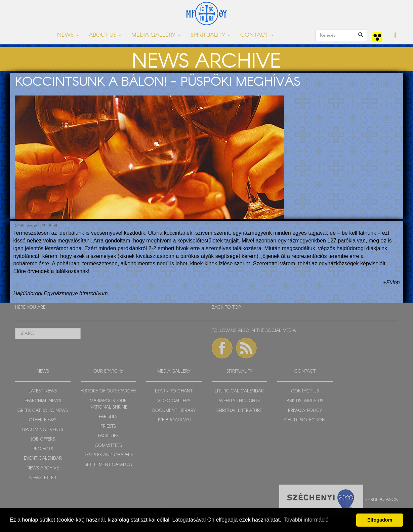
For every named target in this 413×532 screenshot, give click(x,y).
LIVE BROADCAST (174, 420)
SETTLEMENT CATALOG (108, 465)
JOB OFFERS (43, 439)
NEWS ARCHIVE (43, 468)
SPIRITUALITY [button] (210, 35)
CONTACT (305, 371)
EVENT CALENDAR (43, 459)
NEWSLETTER (43, 478)
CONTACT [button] (257, 35)
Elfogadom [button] (380, 520)
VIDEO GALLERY (174, 401)
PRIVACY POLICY (305, 411)
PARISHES (108, 417)
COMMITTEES (108, 446)
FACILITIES (108, 436)
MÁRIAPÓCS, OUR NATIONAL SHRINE (108, 404)
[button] (395, 36)
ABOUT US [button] (105, 35)
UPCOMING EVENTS (43, 430)
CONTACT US (305, 391)
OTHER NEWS (43, 420)
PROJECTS (43, 449)
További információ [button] (306, 520)
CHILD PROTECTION (305, 420)
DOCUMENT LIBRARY (174, 411)
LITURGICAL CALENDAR (239, 391)
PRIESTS (108, 427)
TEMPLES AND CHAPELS (108, 455)
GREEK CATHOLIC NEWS (43, 411)
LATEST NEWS (43, 391)
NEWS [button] (68, 35)
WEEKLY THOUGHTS (239, 401)
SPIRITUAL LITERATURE (239, 411)
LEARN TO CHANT (174, 391)
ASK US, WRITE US (305, 401)
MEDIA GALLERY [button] (156, 35)
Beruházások (381, 500)
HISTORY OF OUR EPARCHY (108, 391)
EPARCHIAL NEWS (43, 401)
